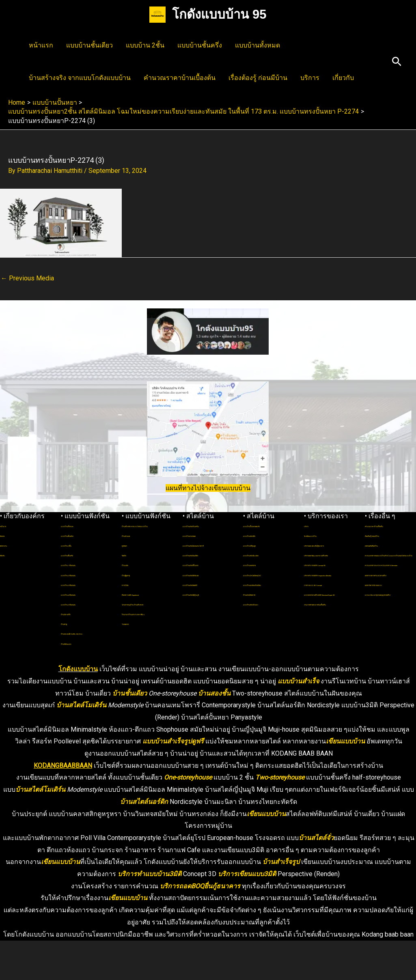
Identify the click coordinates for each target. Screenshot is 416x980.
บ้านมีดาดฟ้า (75, 613)
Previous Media (27, 278)
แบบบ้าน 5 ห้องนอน (83, 604)
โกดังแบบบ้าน (78, 708)
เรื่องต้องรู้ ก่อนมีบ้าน (258, 78)
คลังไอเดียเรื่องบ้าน (387, 555)
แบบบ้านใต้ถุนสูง (262, 555)
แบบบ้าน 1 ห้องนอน (83, 564)
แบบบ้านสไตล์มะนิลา (267, 564)
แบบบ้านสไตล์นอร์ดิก (207, 564)
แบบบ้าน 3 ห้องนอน (83, 584)
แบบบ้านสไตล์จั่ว (262, 545)
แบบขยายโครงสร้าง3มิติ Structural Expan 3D (327, 653)
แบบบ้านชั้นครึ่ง (200, 45)
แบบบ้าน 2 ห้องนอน (83, 574)
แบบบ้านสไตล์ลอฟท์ (206, 594)
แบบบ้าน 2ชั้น (145, 45)
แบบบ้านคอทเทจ (262, 574)
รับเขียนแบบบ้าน (323, 535)
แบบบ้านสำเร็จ (298, 720)
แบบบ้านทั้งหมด (258, 45)
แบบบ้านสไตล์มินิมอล (207, 584)
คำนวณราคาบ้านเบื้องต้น (180, 78)
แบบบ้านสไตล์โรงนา (266, 633)
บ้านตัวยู (70, 623)
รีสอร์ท (130, 564)
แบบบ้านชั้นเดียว (89, 45)
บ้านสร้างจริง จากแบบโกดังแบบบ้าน (80, 78)
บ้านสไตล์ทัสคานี (263, 623)
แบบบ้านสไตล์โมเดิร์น (208, 525)
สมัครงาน (11, 545)
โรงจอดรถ (134, 662)
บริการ (310, 78)
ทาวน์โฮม (133, 594)
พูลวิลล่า (131, 555)
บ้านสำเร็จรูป (281, 901)
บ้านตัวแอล (135, 545)
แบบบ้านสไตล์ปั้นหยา (207, 574)
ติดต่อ (6, 535)
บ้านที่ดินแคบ (76, 653)
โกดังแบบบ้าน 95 (219, 14)
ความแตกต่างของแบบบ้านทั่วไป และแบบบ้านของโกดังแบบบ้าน (390, 574)
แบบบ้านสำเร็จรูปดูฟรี (173, 781)
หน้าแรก (41, 45)
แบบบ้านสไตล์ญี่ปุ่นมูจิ (208, 604)
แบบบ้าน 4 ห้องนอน (83, 594)
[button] (397, 62)
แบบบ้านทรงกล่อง (203, 535)
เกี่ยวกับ (343, 78)
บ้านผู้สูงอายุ (136, 584)
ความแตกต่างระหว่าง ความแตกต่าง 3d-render (389, 604)
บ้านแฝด (131, 574)
